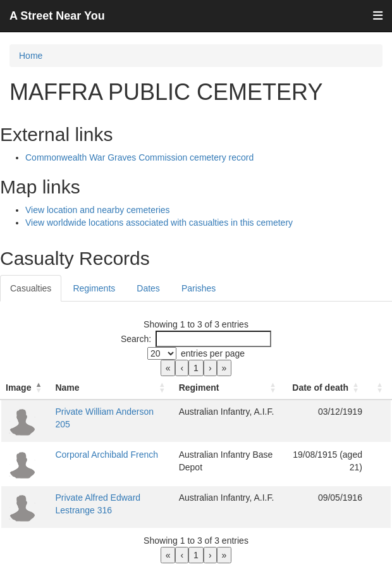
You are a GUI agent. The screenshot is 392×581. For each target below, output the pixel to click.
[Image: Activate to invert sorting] (25, 388)
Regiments (94, 288)
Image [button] (18, 388)
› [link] (210, 368)
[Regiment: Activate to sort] (229, 388)
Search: (136, 339)
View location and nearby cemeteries (98, 210)
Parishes (199, 288)
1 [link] (196, 368)
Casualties (31, 288)
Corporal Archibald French (107, 455)
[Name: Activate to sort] (112, 388)
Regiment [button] (199, 388)
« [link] (168, 368)
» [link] (224, 368)
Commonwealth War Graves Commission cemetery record (139, 157)
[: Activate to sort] (379, 388)
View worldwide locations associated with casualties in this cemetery (159, 223)
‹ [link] (182, 368)
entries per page (213, 353)
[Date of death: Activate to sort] (326, 388)
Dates (148, 288)
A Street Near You (57, 16)
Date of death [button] (320, 388)
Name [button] (67, 388)
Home (31, 56)
